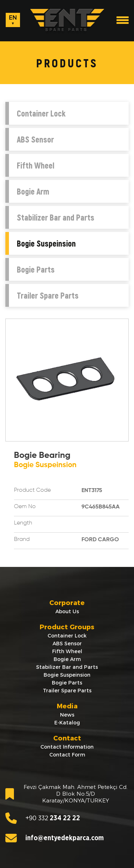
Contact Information (67, 747)
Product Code (32, 490)
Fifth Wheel (36, 165)
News (67, 715)
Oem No (25, 507)
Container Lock (41, 113)
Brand (22, 539)
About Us (67, 611)
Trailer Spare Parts (48, 295)
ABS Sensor (35, 139)
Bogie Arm (33, 191)
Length (23, 523)
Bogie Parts (36, 269)
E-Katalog (67, 723)
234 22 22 (43, 818)
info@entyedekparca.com (54, 838)
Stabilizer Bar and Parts (56, 217)
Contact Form (67, 755)
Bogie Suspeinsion (46, 243)
